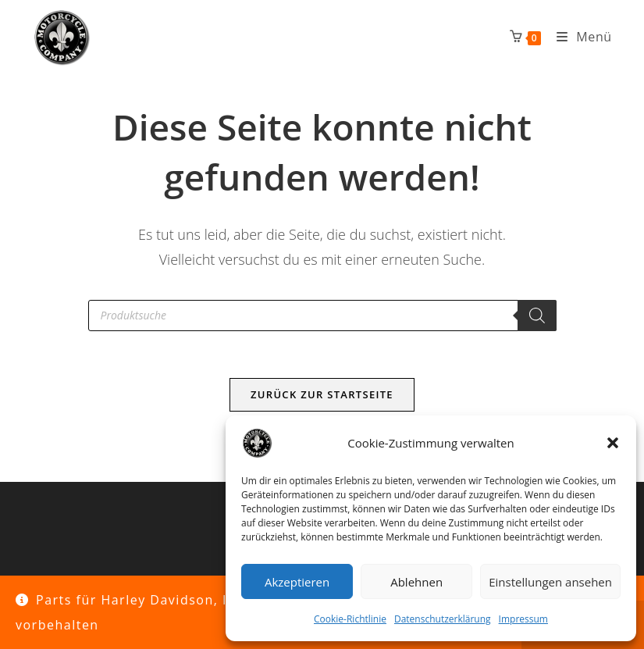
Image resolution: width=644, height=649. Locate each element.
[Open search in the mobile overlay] (322, 316)
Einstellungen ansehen (550, 582)
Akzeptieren (297, 582)
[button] (613, 443)
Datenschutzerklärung (443, 619)
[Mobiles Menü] (578, 37)
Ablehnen (416, 582)
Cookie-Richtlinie (350, 619)
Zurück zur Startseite (322, 394)
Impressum (523, 619)
